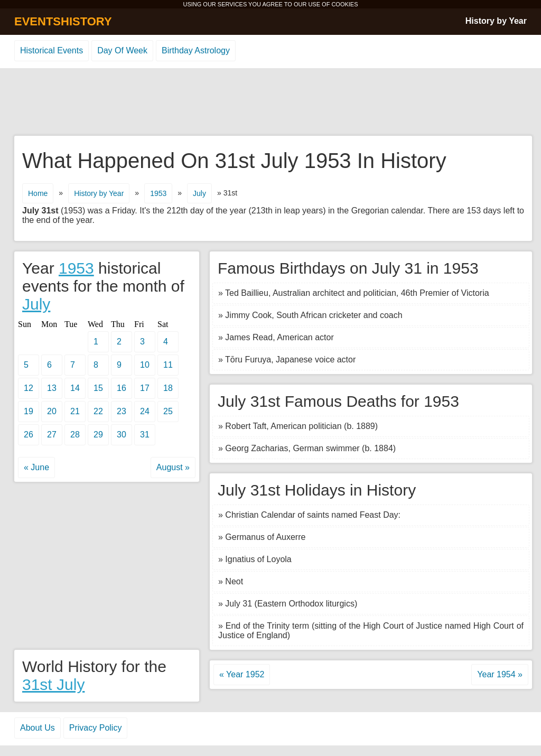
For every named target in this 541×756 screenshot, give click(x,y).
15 (98, 388)
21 (75, 411)
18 (168, 388)
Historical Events (52, 50)
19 (29, 411)
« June (36, 467)
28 (75, 435)
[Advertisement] (270, 102)
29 (98, 435)
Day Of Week (122, 50)
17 (145, 388)
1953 (158, 193)
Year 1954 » (500, 674)
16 (122, 388)
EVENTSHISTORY (63, 21)
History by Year (496, 21)
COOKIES (344, 4)
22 (98, 411)
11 (168, 365)
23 (122, 411)
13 (52, 388)
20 (52, 411)
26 (29, 435)
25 (168, 411)
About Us (38, 728)
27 (52, 435)
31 (145, 435)
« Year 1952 (242, 674)
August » (173, 467)
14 (75, 388)
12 (29, 388)
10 (145, 365)
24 (145, 411)
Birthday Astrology (196, 50)
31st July (53, 684)
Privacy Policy (96, 728)
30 (122, 435)
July (199, 193)
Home (38, 193)
